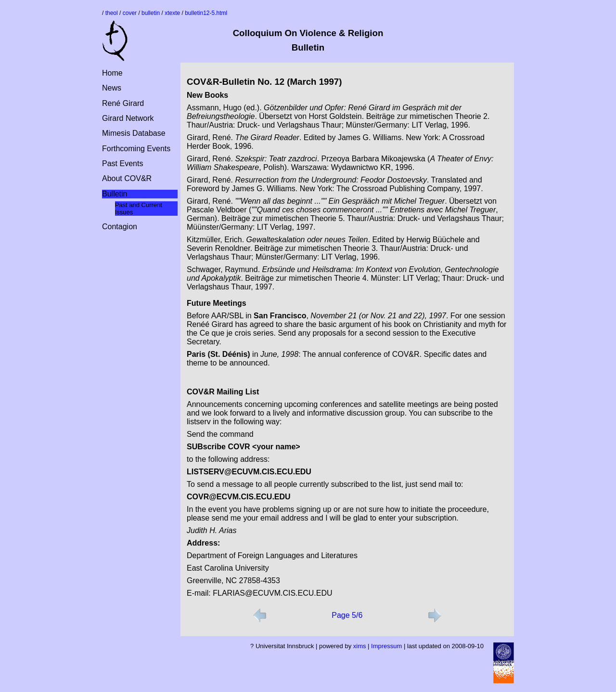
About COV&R (127, 178)
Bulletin (115, 194)
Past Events (122, 163)
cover (130, 13)
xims (360, 646)
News (112, 88)
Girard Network (128, 118)
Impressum (386, 646)
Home (112, 73)
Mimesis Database (134, 133)
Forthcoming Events (136, 149)
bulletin (151, 13)
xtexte (172, 13)
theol (112, 13)
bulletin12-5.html (206, 13)
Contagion (120, 227)
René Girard (123, 103)
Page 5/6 (347, 615)
